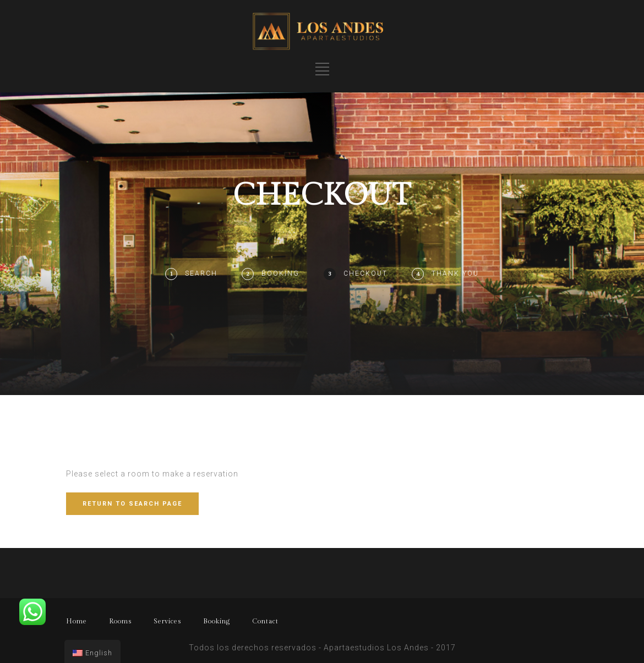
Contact (265, 621)
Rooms (120, 621)
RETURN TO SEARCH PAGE (132, 504)
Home (77, 621)
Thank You (455, 273)
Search (201, 273)
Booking (280, 273)
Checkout (365, 273)
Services (167, 621)
